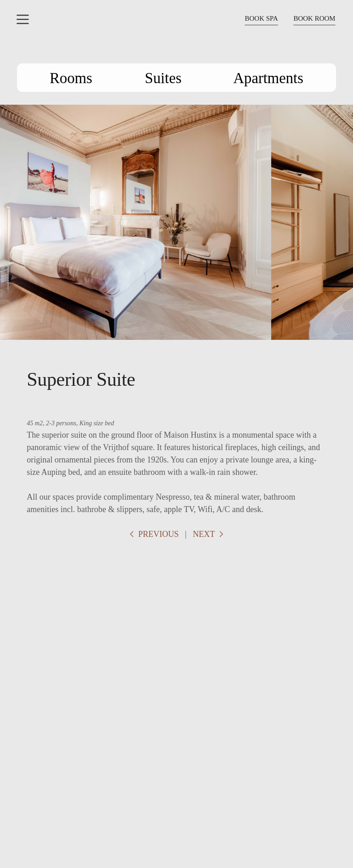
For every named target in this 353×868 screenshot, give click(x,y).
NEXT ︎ (209, 534)
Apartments (257, 78)
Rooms (84, 78)
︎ (23, 20)
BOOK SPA (261, 18)
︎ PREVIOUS (153, 534)
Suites (167, 78)
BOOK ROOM (314, 18)
